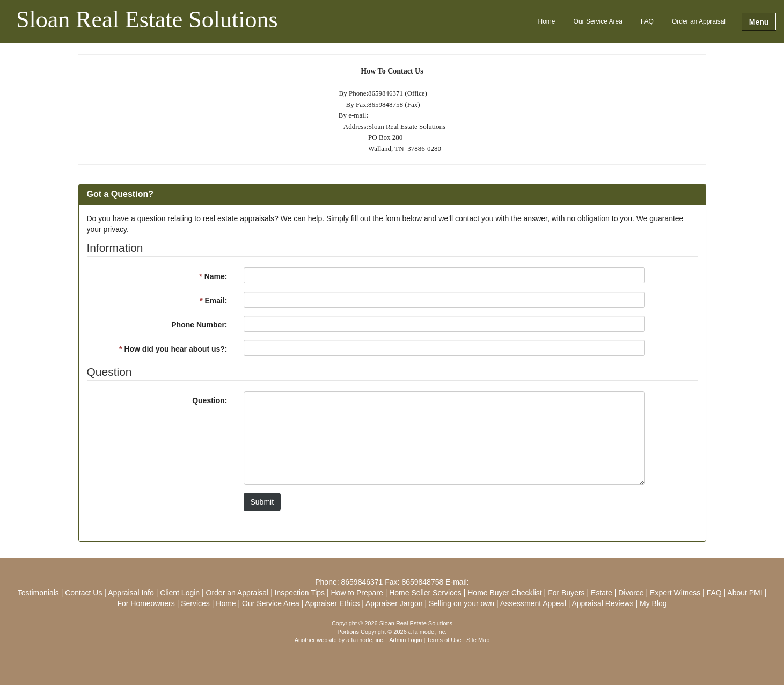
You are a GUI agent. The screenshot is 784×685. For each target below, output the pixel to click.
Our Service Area (598, 21)
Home (547, 21)
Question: (210, 400)
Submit (262, 502)
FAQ (647, 21)
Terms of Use (444, 640)
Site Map (478, 640)
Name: (213, 276)
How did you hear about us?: (173, 349)
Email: (213, 301)
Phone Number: (199, 325)
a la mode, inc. (365, 640)
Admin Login (405, 640)
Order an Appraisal (699, 21)
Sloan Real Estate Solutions (147, 20)
